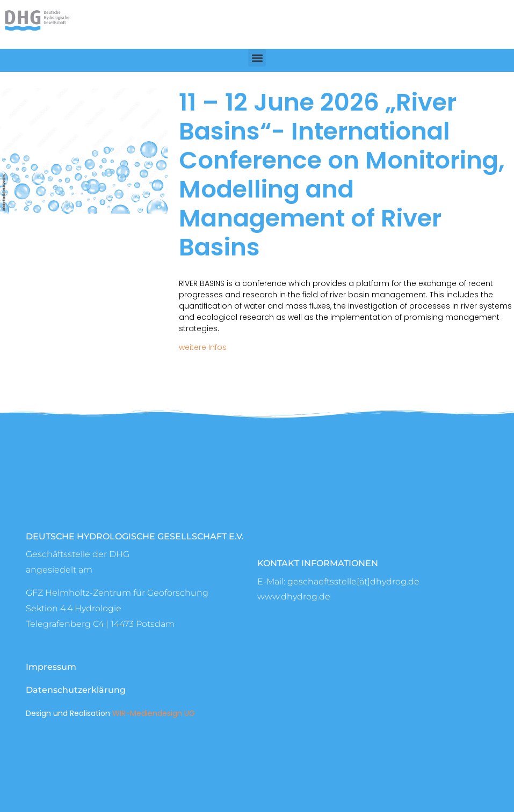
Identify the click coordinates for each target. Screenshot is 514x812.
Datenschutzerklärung (76, 690)
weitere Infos (203, 347)
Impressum (51, 667)
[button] (257, 58)
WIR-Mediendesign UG (154, 713)
